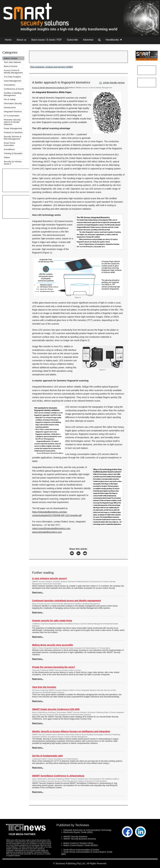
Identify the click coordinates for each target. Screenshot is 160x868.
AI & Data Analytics (12, 77)
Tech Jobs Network (12, 62)
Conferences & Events (14, 89)
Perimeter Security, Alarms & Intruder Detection (12, 122)
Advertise (88, 40)
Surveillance (9, 149)
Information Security (13, 103)
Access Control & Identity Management (13, 72)
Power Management (13, 128)
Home (8, 40)
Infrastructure (10, 107)
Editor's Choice (11, 58)
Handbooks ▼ (114, 40)
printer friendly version (112, 83)
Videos (7, 157)
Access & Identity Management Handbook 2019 (50, 88)
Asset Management (12, 81)
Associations (9, 85)
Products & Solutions (13, 132)
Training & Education (13, 153)
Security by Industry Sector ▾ (13, 163)
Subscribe (72, 40)
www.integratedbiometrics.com (47, 532)
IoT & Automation (12, 116)
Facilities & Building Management (13, 94)
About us (21, 40)
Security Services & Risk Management (13, 138)
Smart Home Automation (9, 144)
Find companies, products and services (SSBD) (51, 67)
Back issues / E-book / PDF (47, 40)
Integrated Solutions (13, 112)
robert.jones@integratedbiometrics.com (51, 528)
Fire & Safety (10, 99)
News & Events (11, 66)
